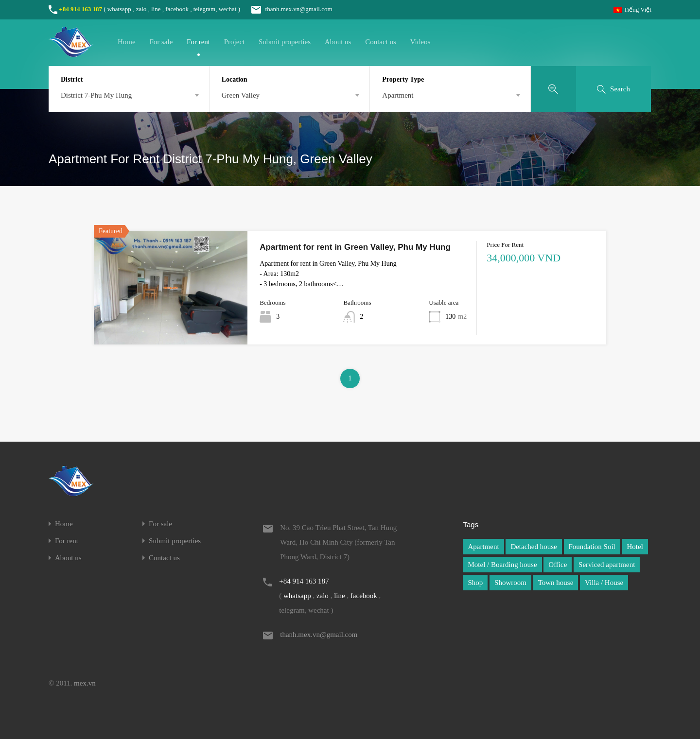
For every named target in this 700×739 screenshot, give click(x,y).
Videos (420, 42)
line (156, 9)
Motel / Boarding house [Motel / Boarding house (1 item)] (502, 565)
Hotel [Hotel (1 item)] (635, 547)
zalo (141, 9)
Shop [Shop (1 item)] (475, 583)
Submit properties (285, 42)
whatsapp (119, 9)
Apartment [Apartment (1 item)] (483, 547)
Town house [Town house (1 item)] (556, 583)
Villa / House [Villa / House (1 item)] (604, 583)
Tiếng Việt (632, 9)
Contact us (381, 42)
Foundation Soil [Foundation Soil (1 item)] (592, 547)
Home (127, 42)
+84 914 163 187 (80, 9)
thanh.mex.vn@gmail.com (287, 9)
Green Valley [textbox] (241, 95)
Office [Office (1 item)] (558, 565)
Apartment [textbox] (398, 95)
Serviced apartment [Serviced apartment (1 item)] (607, 565)
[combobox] (129, 95)
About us (338, 42)
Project (235, 42)
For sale (161, 42)
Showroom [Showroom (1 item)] (510, 583)
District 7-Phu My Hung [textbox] (96, 95)
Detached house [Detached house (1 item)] (534, 547)
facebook (177, 9)
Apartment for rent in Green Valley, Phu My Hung (355, 247)
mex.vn (85, 683)
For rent (198, 42)
